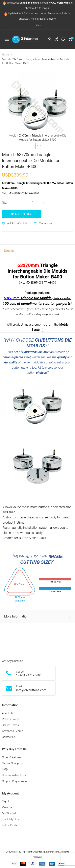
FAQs (5, 769)
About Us (8, 713)
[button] (10, 107)
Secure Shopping (12, 763)
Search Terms (10, 725)
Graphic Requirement (15, 781)
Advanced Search (13, 731)
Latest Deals (10, 825)
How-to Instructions (14, 775)
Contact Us (9, 737)
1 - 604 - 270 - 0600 (29, 675)
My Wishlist (9, 813)
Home (6, 54)
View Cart (8, 807)
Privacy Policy (10, 719)
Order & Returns (12, 757)
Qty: (4, 203)
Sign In (6, 801)
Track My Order (11, 819)
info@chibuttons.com (31, 690)
